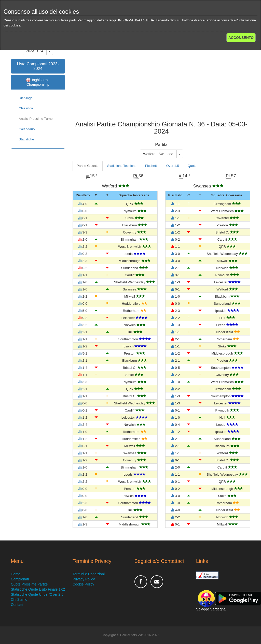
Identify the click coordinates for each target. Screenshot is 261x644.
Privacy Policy (84, 579)
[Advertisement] (161, 80)
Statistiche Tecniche (122, 166)
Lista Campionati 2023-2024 (38, 66)
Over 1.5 (173, 166)
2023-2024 (35, 51)
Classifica (26, 108)
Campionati (20, 579)
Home (16, 574)
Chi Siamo (19, 599)
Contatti (17, 605)
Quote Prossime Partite (29, 584)
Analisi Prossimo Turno (36, 119)
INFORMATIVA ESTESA (136, 20)
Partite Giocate (88, 166)
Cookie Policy (83, 584)
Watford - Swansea (158, 154)
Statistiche (26, 139)
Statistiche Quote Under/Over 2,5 (37, 594)
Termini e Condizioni (89, 574)
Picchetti (151, 166)
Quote (192, 166)
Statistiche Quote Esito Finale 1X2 (38, 589)
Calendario (27, 129)
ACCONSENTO (241, 38)
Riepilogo (26, 98)
